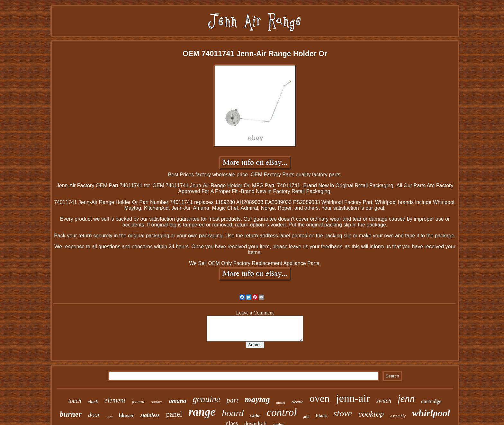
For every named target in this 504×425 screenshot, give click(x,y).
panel (174, 414)
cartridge (431, 401)
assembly (398, 416)
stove (343, 413)
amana (177, 401)
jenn (406, 398)
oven (319, 398)
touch (75, 401)
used (110, 417)
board (233, 413)
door (94, 415)
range (202, 412)
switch (384, 401)
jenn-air (353, 398)
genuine (206, 399)
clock (93, 402)
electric (297, 402)
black (321, 416)
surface (157, 402)
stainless (150, 415)
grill (306, 417)
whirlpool (431, 413)
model (281, 403)
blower (126, 416)
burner (71, 414)
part (233, 400)
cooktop (371, 414)
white (255, 416)
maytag (257, 399)
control (282, 412)
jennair (138, 402)
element (115, 400)
